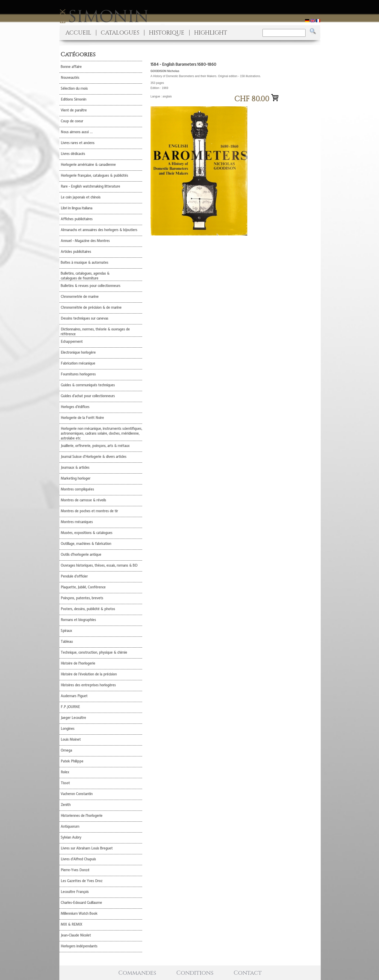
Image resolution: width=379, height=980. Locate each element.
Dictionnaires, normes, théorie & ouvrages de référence (95, 332)
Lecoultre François (75, 892)
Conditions (195, 973)
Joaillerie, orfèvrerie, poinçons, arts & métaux (95, 446)
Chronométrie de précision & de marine (91, 307)
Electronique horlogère (78, 352)
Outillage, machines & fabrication (86, 544)
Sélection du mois (74, 88)
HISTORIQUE (167, 33)
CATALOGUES (120, 33)
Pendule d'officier (74, 576)
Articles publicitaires (76, 252)
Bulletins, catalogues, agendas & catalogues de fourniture (85, 276)
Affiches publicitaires (77, 219)
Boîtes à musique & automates (84, 263)
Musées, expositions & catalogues (87, 533)
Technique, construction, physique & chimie (94, 652)
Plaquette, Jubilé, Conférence (83, 587)
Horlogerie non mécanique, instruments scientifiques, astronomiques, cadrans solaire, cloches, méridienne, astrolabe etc (101, 433)
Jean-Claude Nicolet (76, 935)
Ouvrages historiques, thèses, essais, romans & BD (99, 565)
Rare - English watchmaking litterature (90, 186)
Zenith (66, 805)
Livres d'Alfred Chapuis (78, 859)
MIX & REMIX (71, 924)
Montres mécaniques (77, 522)
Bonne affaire (71, 67)
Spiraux (66, 631)
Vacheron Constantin (77, 794)
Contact (248, 973)
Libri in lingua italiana (77, 208)
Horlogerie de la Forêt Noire (82, 418)
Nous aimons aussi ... (77, 132)
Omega (66, 750)
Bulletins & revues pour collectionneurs (91, 286)
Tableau (67, 642)
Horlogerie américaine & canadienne (88, 165)
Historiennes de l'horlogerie (82, 816)
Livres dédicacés (73, 154)
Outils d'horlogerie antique (81, 555)
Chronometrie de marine (80, 297)
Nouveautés (70, 78)
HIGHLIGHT (211, 33)
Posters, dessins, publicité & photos (88, 609)
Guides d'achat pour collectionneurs (88, 396)
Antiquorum (70, 826)
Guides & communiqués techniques (88, 385)
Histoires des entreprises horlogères (88, 685)
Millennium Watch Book (79, 914)
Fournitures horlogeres (78, 374)
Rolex (65, 772)
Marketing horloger (76, 478)
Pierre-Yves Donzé (75, 870)
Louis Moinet (71, 739)
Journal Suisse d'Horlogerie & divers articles (94, 457)
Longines (68, 729)
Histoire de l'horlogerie (78, 663)
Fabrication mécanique (78, 363)
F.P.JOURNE (70, 707)
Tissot (65, 783)
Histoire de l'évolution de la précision (89, 674)
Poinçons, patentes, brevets (82, 598)
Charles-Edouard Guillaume (81, 903)
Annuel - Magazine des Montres (85, 241)
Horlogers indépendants (79, 946)
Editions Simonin (73, 99)
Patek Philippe (72, 761)
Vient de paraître (74, 110)
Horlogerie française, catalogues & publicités (94, 176)
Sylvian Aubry (71, 837)
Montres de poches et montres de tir (89, 511)
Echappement (72, 342)
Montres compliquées (77, 489)
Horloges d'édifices (75, 407)
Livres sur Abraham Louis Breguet (87, 848)
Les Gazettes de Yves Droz (82, 881)
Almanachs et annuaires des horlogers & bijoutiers (99, 230)
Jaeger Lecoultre (73, 718)
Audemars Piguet (74, 696)
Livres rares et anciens (78, 143)
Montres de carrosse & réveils (83, 500)
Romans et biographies (78, 620)
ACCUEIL (78, 33)
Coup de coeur (72, 121)
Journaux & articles (75, 468)
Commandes (137, 973)
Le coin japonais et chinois (81, 197)
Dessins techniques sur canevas (84, 318)
